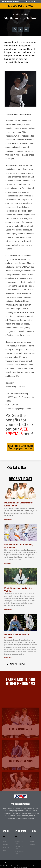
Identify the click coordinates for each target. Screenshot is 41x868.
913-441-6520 (31, 1)
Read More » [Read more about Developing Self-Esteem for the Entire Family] (8, 519)
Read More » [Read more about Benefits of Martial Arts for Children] (8, 658)
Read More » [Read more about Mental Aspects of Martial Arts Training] (8, 609)
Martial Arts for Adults (21, 14)
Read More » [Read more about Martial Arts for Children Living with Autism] (8, 563)
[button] (15, 29)
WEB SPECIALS (17, 431)
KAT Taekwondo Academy (20, 804)
